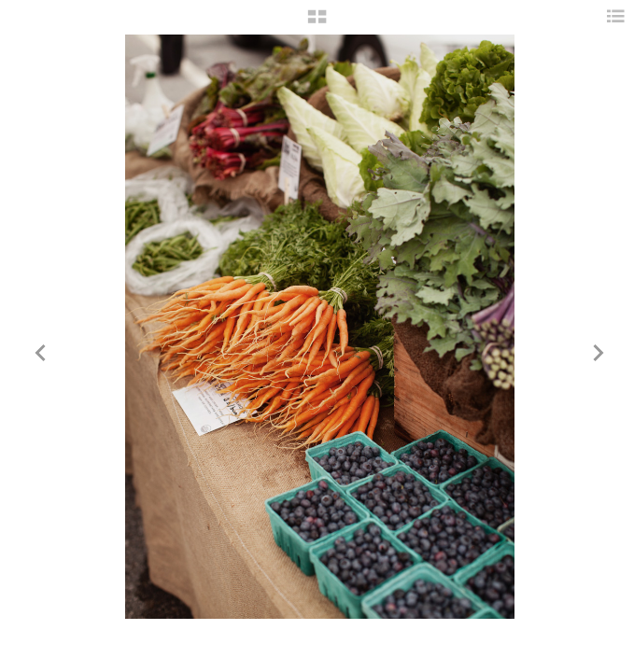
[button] (317, 23)
